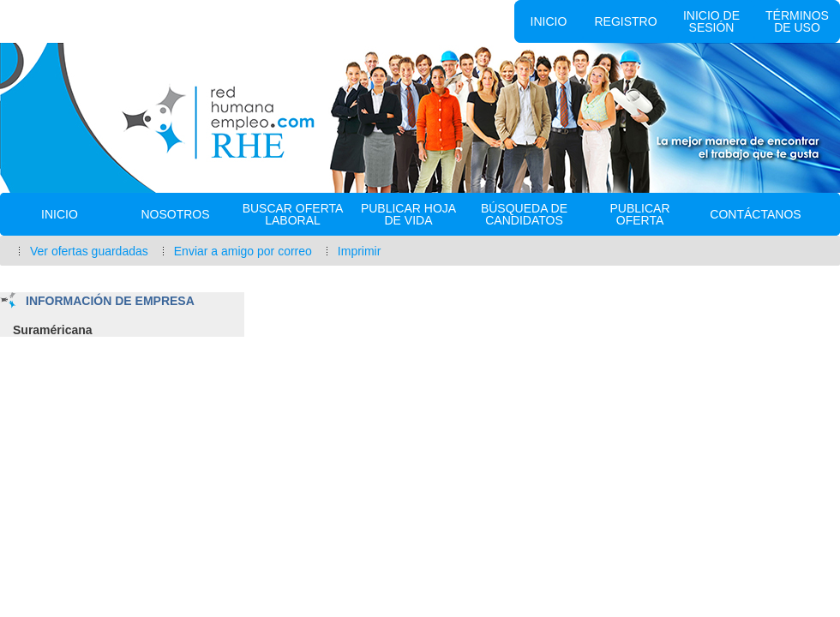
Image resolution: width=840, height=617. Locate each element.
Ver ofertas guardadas (89, 251)
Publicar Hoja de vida (408, 214)
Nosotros (175, 214)
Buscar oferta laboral (293, 214)
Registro (625, 21)
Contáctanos (755, 214)
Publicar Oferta (639, 214)
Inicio (549, 21)
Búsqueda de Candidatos (524, 214)
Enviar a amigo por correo (243, 251)
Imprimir (360, 251)
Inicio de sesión (711, 21)
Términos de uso (797, 21)
